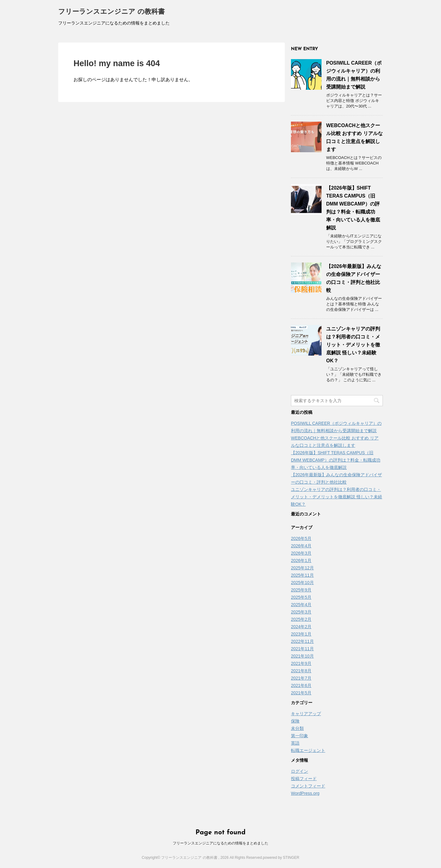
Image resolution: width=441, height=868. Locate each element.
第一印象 (300, 736)
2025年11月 (302, 575)
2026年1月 (301, 560)
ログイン (300, 771)
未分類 (297, 728)
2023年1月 (301, 634)
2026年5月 (301, 538)
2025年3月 (301, 612)
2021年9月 (301, 663)
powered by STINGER (281, 858)
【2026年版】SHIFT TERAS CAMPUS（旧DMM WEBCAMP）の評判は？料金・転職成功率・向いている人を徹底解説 (336, 460)
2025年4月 (301, 605)
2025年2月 (301, 619)
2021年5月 (301, 693)
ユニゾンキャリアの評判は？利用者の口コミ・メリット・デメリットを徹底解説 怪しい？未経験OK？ (353, 345)
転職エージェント (308, 750)
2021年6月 (301, 685)
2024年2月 (301, 627)
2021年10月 (302, 656)
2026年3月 (301, 553)
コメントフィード (308, 786)
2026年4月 (301, 546)
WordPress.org (305, 793)
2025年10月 (302, 583)
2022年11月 (302, 641)
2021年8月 (301, 671)
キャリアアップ (306, 714)
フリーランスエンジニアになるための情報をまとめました (221, 843)
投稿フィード (304, 779)
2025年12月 (302, 568)
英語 (295, 743)
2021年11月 (302, 649)
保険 (295, 721)
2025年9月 (301, 590)
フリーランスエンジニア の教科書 (111, 12)
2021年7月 (301, 678)
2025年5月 (301, 597)
